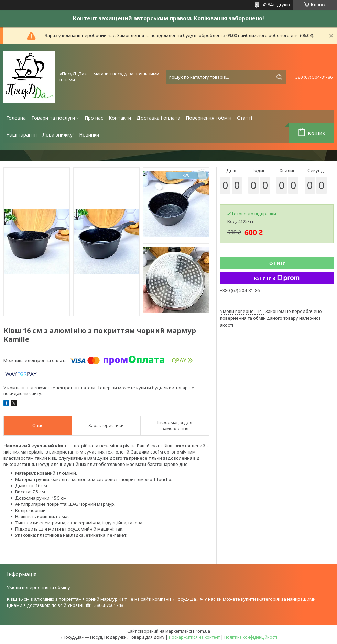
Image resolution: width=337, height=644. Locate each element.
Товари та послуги (53, 118)
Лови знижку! (58, 135)
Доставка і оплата (158, 118)
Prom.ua (202, 631)
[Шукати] (279, 77)
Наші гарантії (22, 135)
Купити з (277, 278)
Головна (16, 118)
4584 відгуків (276, 4)
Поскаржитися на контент (194, 637)
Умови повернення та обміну (39, 587)
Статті (244, 118)
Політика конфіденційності (251, 637)
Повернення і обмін (209, 118)
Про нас (94, 118)
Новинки (89, 135)
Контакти (120, 118)
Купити (277, 263)
